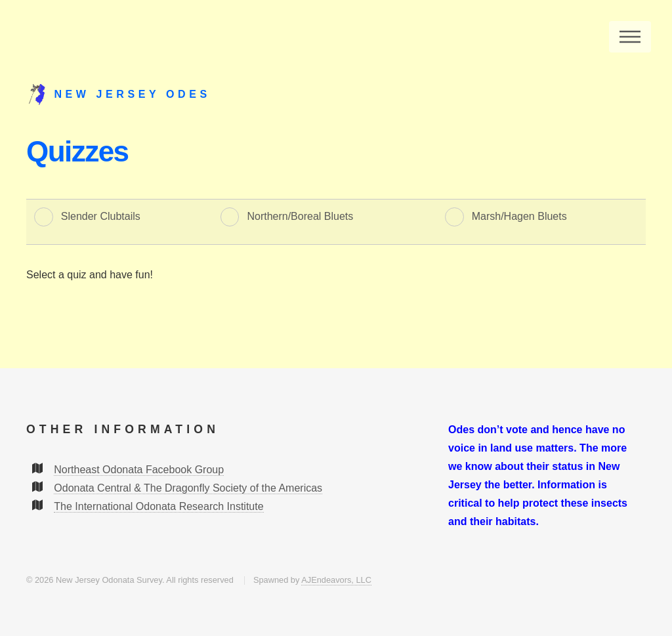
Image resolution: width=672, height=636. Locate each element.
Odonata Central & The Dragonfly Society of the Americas (188, 488)
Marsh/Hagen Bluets (519, 216)
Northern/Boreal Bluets (300, 216)
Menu (630, 37)
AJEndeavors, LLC (336, 580)
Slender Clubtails (101, 216)
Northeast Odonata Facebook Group (139, 470)
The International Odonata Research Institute (158, 506)
